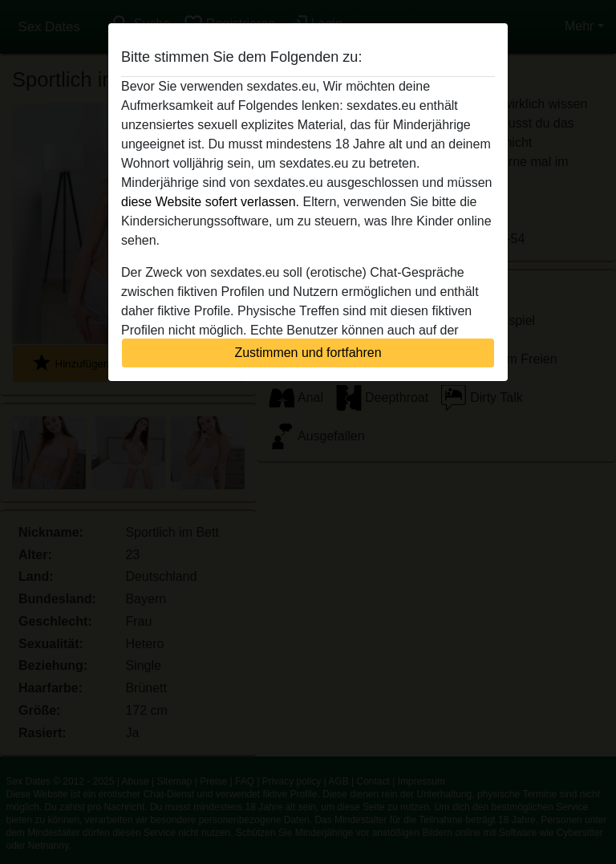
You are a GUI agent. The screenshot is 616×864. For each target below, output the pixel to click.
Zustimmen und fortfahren (308, 353)
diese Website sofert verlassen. (210, 202)
